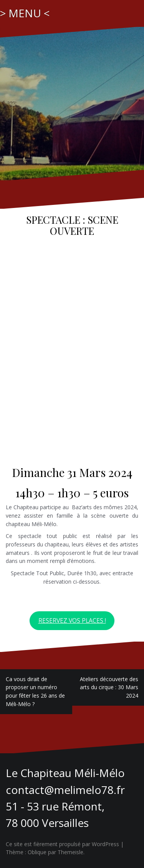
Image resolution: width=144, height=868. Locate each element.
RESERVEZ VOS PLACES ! (72, 620)
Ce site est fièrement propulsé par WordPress (62, 844)
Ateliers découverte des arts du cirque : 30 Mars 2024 (109, 687)
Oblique (37, 852)
